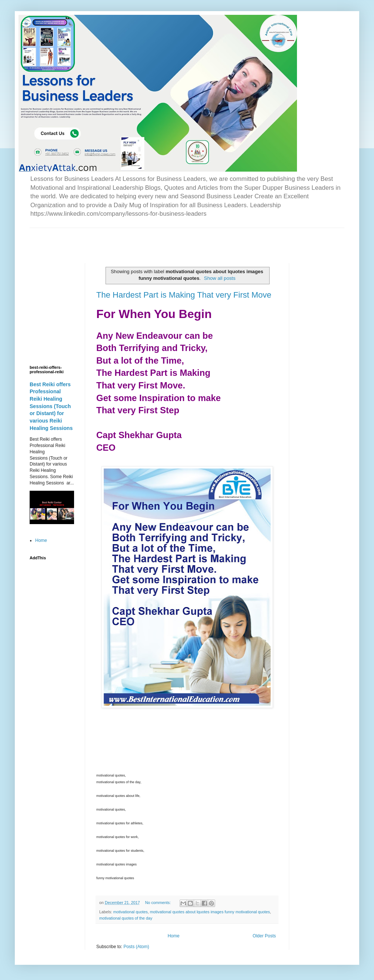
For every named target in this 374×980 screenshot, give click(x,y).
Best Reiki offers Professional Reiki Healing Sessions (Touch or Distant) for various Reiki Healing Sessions (51, 406)
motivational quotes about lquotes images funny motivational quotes (210, 912)
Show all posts (220, 278)
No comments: (159, 903)
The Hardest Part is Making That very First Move (184, 295)
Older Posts (264, 936)
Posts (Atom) (136, 947)
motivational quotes (131, 912)
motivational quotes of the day (126, 918)
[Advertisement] (116, 239)
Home (174, 936)
